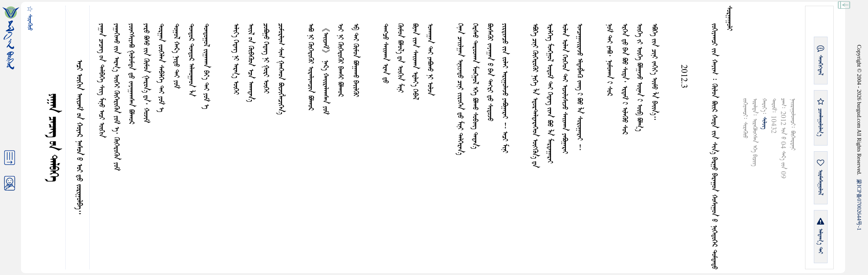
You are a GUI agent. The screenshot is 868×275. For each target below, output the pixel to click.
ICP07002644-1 (859, 205)
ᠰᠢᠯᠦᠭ (764, 123)
